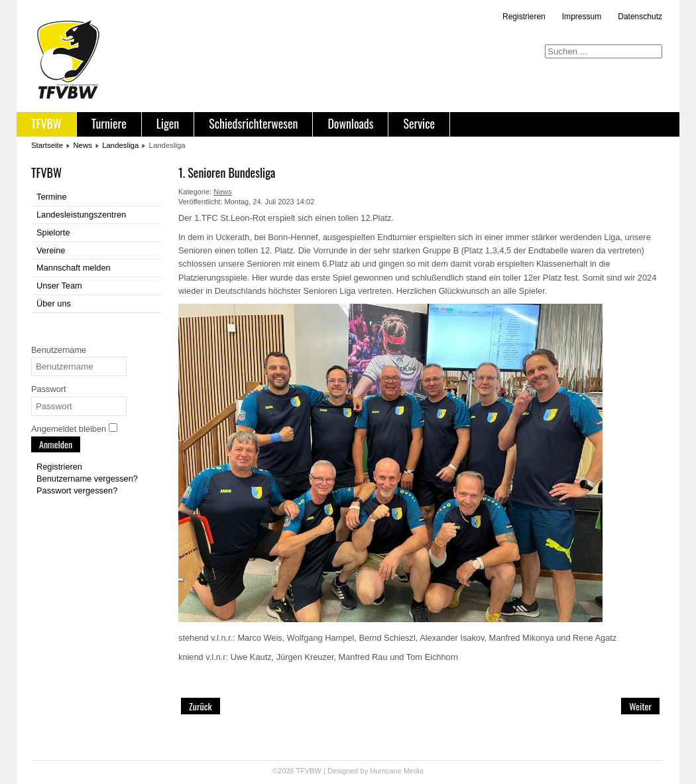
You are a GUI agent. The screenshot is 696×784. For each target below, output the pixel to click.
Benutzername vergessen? (87, 479)
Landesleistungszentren (81, 215)
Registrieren (524, 17)
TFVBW (46, 123)
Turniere (109, 123)
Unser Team (59, 286)
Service (419, 123)
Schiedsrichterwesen (253, 123)
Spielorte (53, 232)
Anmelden (56, 444)
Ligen (168, 123)
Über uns (54, 303)
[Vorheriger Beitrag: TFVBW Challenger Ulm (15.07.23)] (201, 706)
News (82, 145)
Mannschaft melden (74, 268)
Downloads (350, 123)
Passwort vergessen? (77, 490)
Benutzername (59, 350)
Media (414, 771)
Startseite (47, 145)
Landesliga (120, 145)
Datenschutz (640, 17)
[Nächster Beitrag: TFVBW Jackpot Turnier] (640, 706)
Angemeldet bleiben (69, 429)
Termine (52, 197)
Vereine (51, 250)
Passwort (49, 389)
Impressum (582, 17)
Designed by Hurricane (366, 771)
